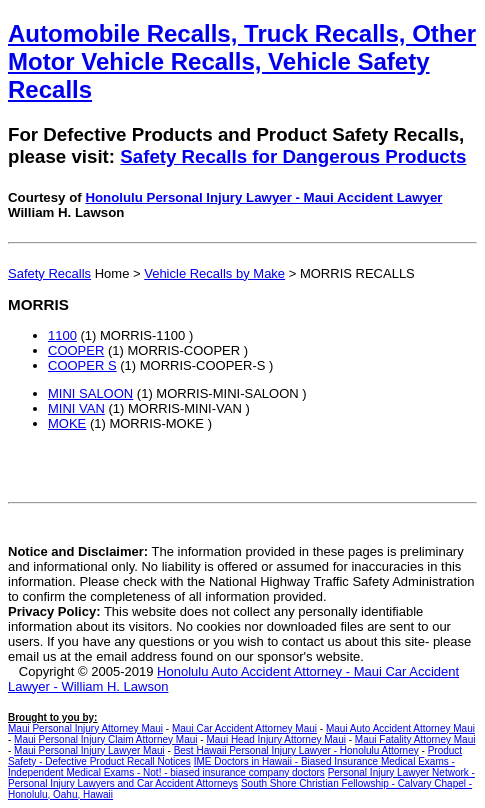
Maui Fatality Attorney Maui (415, 739)
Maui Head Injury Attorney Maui (276, 739)
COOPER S (82, 365)
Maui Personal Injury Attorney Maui (85, 728)
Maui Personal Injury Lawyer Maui (89, 750)
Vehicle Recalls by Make (214, 273)
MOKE (67, 423)
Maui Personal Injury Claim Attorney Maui (105, 739)
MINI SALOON (90, 393)
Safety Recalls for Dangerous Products (293, 156)
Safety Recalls (49, 273)
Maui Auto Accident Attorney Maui (400, 728)
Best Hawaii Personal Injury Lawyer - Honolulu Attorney (296, 750)
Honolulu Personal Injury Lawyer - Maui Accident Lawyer (263, 197)
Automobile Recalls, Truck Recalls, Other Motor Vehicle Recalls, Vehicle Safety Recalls (242, 61)
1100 (62, 335)
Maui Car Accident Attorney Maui (244, 728)
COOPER (76, 350)
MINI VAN (76, 408)
